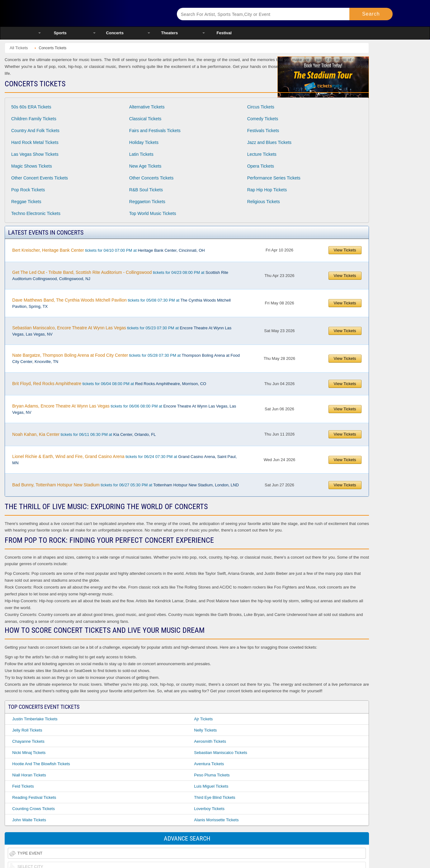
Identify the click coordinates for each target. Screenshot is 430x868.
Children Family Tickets (34, 119)
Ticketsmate (100, 13)
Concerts (115, 33)
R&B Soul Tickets (146, 190)
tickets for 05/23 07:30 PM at (122, 331)
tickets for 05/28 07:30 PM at (126, 358)
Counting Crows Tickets (33, 809)
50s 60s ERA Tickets (31, 107)
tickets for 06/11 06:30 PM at (84, 434)
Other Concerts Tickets (151, 178)
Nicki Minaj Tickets (29, 753)
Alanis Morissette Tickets (216, 820)
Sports (60, 33)
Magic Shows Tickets (32, 166)
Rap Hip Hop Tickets (267, 190)
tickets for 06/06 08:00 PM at (124, 409)
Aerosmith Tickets (210, 741)
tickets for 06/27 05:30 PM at (125, 485)
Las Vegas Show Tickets (35, 154)
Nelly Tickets (205, 730)
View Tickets (345, 250)
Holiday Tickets (144, 142)
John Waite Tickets (29, 820)
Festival (224, 33)
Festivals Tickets (263, 131)
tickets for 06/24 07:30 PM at (124, 460)
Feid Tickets (23, 786)
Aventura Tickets (209, 764)
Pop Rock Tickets (28, 190)
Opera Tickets (261, 166)
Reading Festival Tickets (34, 797)
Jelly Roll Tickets (27, 730)
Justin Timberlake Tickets (35, 719)
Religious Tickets (264, 202)
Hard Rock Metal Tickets (35, 142)
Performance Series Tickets (274, 178)
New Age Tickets (145, 166)
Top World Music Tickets (153, 213)
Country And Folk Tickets (35, 131)
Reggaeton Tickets (147, 202)
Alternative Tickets (147, 107)
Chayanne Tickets (28, 741)
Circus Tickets (261, 107)
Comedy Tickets (263, 119)
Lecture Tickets (262, 154)
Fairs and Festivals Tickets (155, 131)
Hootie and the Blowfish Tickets (41, 764)
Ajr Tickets (203, 719)
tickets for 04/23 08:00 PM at (120, 275)
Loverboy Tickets (209, 809)
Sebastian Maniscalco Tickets (221, 753)
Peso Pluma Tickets (212, 775)
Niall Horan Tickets (29, 775)
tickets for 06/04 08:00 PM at (109, 384)
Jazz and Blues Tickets (269, 142)
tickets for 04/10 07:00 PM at (108, 250)
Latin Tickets (141, 154)
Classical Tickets (145, 119)
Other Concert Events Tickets (40, 178)
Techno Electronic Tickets (36, 213)
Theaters (169, 33)
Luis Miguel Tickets (211, 786)
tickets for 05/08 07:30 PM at (121, 303)
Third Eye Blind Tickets (215, 797)
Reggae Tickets (26, 202)
